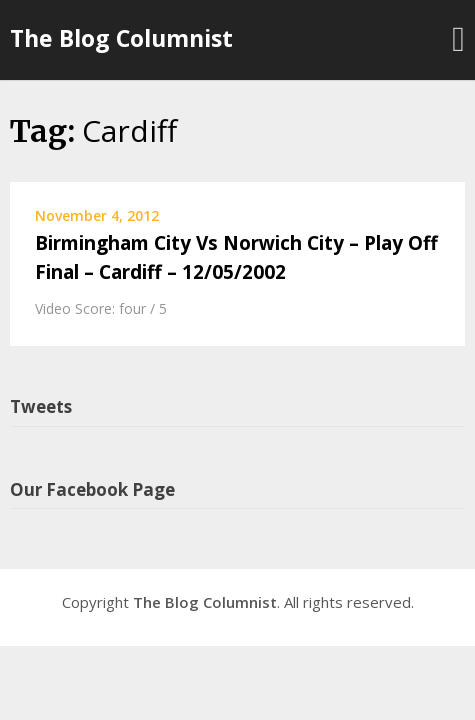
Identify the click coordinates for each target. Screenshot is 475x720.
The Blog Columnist (121, 38)
